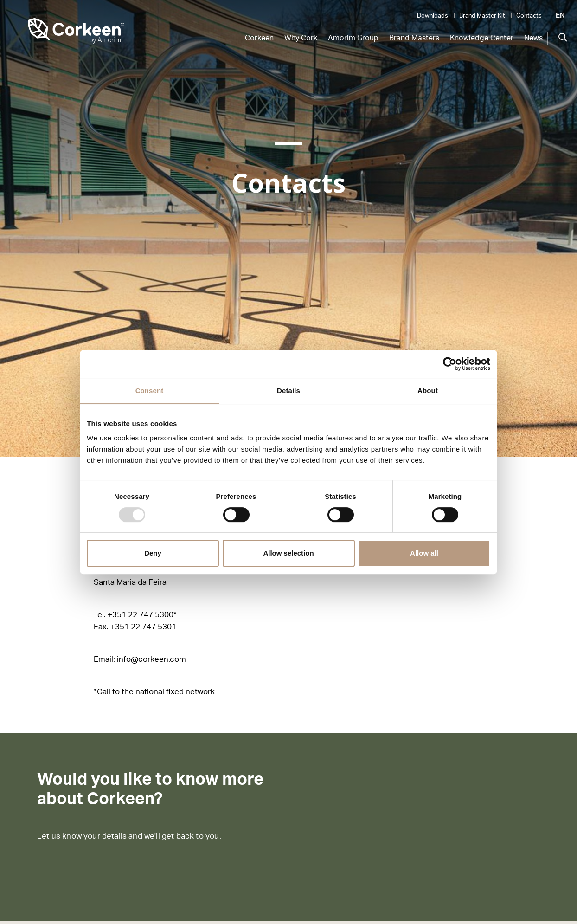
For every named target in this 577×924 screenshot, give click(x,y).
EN (560, 16)
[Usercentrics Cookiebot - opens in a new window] (450, 364)
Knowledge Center (482, 38)
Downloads (433, 16)
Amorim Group (353, 38)
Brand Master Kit (482, 16)
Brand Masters (414, 38)
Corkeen (259, 38)
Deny (153, 553)
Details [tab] (288, 391)
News (533, 38)
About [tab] (428, 391)
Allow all (424, 553)
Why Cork (301, 38)
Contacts (529, 16)
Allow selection (288, 553)
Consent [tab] (150, 391)
